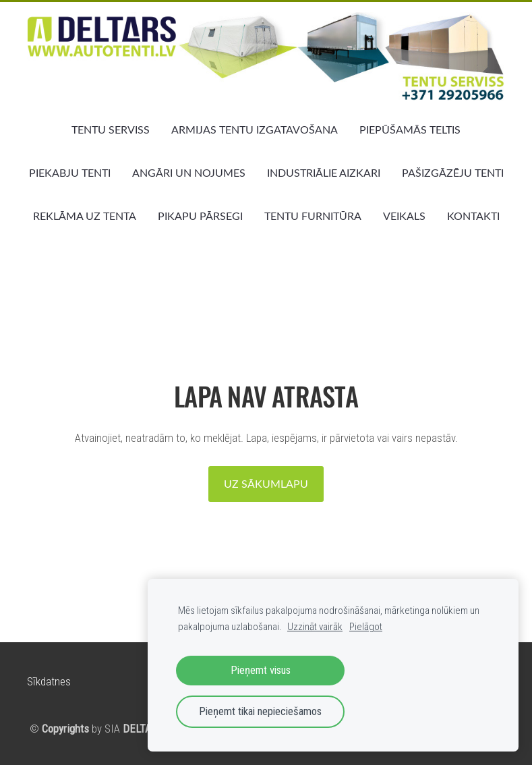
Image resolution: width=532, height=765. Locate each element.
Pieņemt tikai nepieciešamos (260, 711)
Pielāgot (366, 627)
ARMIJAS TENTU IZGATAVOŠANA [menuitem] (255, 130)
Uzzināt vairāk (315, 627)
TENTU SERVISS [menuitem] (111, 130)
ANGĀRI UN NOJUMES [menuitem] (189, 173)
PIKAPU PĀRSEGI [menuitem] (200, 216)
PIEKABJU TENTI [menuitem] (70, 173)
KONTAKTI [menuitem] (473, 216)
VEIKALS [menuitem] (404, 216)
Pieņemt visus (261, 670)
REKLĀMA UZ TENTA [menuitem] (85, 216)
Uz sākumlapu (266, 484)
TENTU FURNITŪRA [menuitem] (313, 216)
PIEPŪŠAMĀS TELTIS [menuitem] (410, 130)
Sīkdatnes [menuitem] (49, 681)
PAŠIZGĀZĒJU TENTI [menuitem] (453, 173)
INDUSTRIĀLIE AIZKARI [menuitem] (324, 173)
